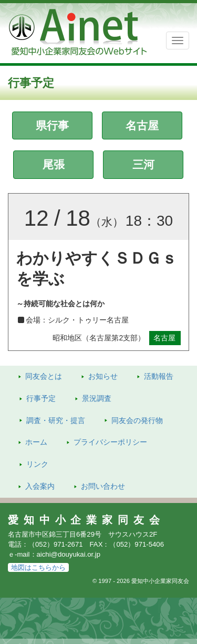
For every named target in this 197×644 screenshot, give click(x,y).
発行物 (137, 420)
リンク (37, 464)
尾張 (54, 164)
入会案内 (40, 486)
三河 (143, 164)
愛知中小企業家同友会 (86, 520)
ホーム (36, 442)
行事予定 (41, 398)
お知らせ (103, 376)
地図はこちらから (38, 567)
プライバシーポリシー (110, 442)
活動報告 (159, 376)
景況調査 (97, 398)
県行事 (52, 125)
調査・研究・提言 (56, 420)
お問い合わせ (103, 486)
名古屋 (142, 125)
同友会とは (44, 376)
